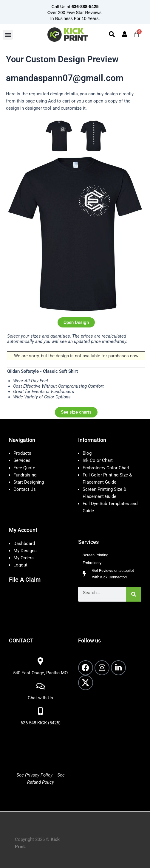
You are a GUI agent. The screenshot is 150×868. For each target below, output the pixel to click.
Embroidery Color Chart (107, 468)
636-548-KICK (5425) (41, 723)
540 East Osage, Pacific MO (40, 673)
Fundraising (25, 475)
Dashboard (24, 544)
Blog (87, 453)
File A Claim (25, 580)
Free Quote (24, 468)
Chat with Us (40, 698)
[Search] (134, 594)
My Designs (25, 551)
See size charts (76, 412)
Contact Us (25, 489)
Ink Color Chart (98, 460)
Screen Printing (95, 555)
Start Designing (29, 482)
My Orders (24, 558)
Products (22, 453)
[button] (8, 35)
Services (22, 460)
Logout (20, 565)
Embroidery (92, 563)
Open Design (76, 322)
